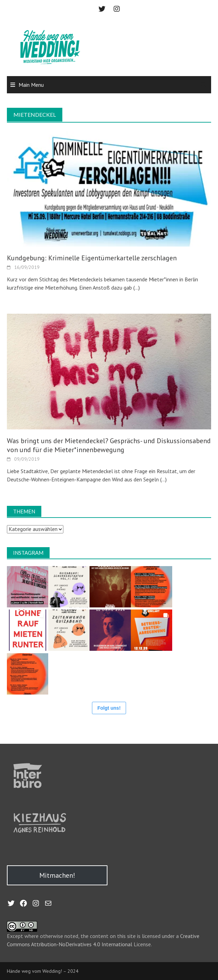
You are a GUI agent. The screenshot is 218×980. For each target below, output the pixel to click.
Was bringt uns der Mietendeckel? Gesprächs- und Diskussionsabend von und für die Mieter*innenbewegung (109, 445)
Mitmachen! (57, 875)
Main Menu (31, 85)
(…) (136, 288)
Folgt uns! (109, 708)
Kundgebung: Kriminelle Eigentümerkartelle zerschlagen (92, 258)
